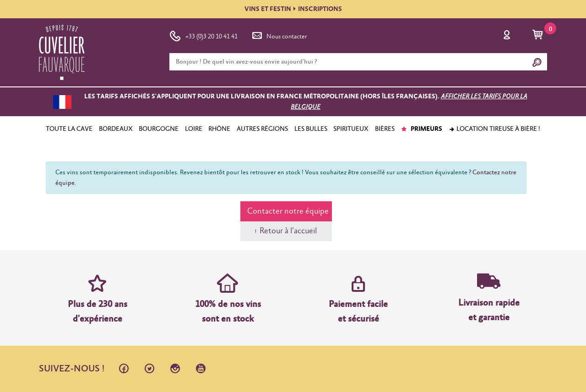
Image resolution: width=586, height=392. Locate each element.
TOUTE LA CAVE (69, 129)
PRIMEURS (421, 129)
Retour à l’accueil (288, 231)
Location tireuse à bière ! (494, 129)
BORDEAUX (116, 129)
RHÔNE (219, 129)
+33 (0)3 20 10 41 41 (203, 35)
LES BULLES (311, 129)
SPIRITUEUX (351, 129)
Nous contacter (279, 35)
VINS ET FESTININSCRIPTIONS (293, 9)
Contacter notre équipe (288, 211)
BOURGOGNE (159, 129)
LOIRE (194, 129)
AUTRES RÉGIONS (262, 129)
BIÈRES (385, 129)
